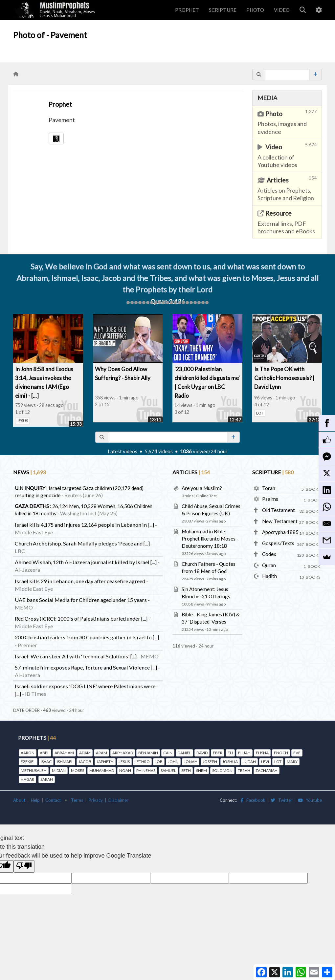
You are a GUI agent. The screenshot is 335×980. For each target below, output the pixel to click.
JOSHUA (230, 762)
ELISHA (262, 753)
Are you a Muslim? (202, 488)
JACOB (85, 762)
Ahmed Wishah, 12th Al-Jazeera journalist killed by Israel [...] (86, 562)
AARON (28, 753)
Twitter (282, 800)
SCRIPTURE (223, 10)
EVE (297, 753)
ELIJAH (244, 753)
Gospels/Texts (278, 543)
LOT (260, 413)
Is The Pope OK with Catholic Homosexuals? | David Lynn (284, 378)
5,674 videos (160, 451)
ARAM (101, 753)
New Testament (280, 521)
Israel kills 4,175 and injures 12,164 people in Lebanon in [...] (84, 525)
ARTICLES (191, 472)
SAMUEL (168, 770)
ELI (230, 753)
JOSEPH (210, 762)
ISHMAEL (65, 762)
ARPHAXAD (123, 753)
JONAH (191, 762)
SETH (186, 770)
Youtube (310, 800)
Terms (77, 800)
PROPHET (187, 10)
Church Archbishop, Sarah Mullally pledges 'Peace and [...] (82, 543)
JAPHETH (105, 762)
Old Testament (279, 510)
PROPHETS (37, 738)
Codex (269, 554)
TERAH (244, 770)
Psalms (270, 499)
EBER (218, 753)
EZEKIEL (28, 762)
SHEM (201, 770)
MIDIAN (59, 770)
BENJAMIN (148, 753)
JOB (159, 762)
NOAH (125, 770)
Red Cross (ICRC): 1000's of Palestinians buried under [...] (81, 618)
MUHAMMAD (102, 770)
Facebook (253, 800)
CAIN (168, 753)
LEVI (265, 762)
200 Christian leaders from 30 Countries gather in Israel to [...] (87, 637)
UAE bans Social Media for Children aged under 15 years (81, 600)
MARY (292, 762)
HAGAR (27, 779)
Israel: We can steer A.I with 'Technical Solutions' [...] (76, 656)
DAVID (202, 753)
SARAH (47, 779)
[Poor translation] (24, 866)
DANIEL (184, 753)
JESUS (22, 421)
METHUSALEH (34, 770)
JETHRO (142, 762)
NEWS (29, 472)
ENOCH (281, 753)
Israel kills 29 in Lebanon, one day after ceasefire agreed (80, 581)
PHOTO (255, 10)
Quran (269, 565)
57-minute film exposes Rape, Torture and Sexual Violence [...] (86, 667)
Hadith (269, 576)
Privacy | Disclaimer (109, 800)
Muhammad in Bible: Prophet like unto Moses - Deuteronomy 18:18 (210, 539)
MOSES (78, 770)
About (19, 800)
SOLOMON (222, 770)
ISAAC (46, 762)
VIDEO (282, 10)
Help (35, 800)
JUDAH (249, 762)
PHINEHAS (146, 770)
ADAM (85, 753)
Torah (269, 488)
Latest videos (124, 451)
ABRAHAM (64, 753)
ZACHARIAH (267, 770)
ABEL (45, 753)
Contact (53, 800)
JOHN (173, 762)
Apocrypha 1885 (280, 532)
